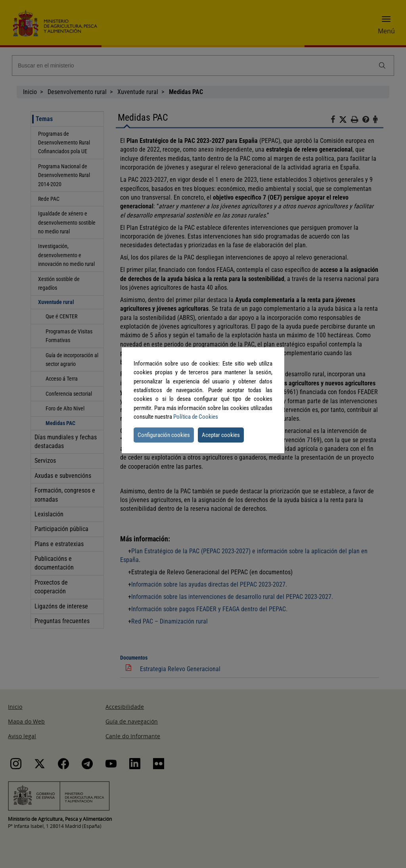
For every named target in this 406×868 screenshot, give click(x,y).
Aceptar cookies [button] (221, 435)
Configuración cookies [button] (164, 435)
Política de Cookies (196, 417)
